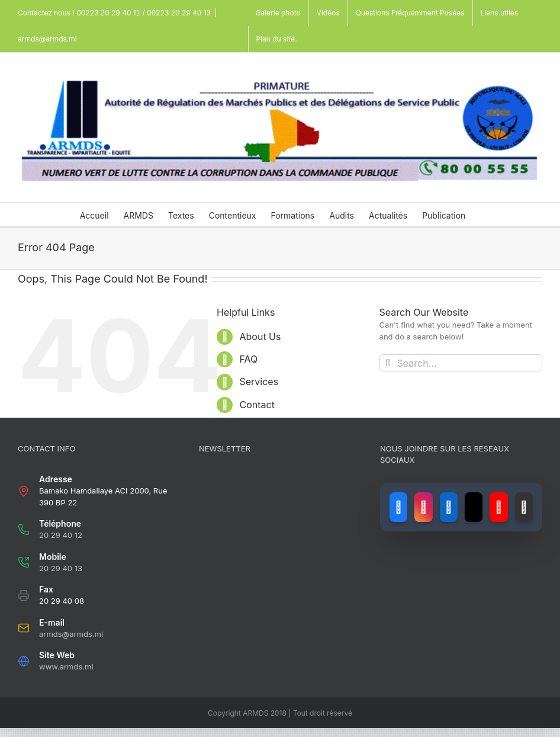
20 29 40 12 (61, 535)
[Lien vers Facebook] (398, 507)
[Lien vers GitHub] (524, 507)
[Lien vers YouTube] (498, 507)
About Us (260, 337)
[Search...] (461, 363)
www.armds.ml (66, 666)
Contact (257, 405)
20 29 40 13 (61, 568)
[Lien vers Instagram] (423, 507)
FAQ (248, 359)
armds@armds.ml (47, 39)
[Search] (388, 363)
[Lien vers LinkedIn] (449, 507)
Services (259, 382)
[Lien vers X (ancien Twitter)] (474, 507)
